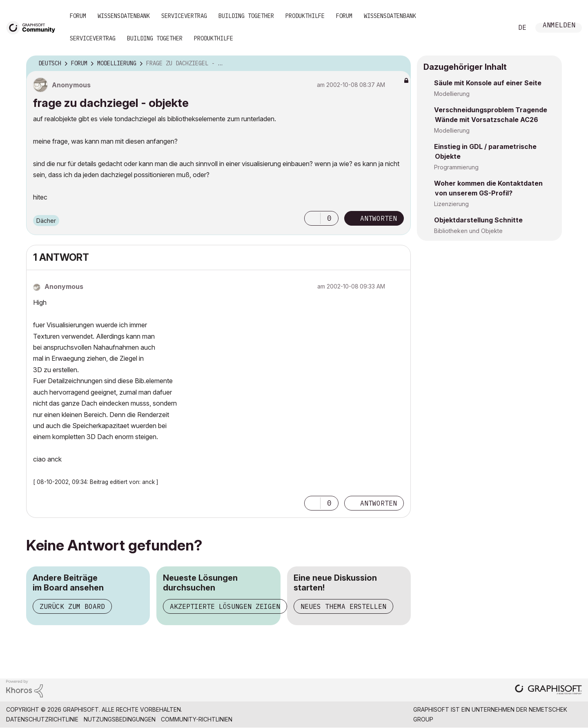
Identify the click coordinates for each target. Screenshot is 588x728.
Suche (498, 28)
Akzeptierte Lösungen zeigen (225, 606)
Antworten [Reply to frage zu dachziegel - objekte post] (379, 218)
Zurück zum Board (72, 606)
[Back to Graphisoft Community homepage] (33, 27)
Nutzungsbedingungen (120, 719)
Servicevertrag (184, 16)
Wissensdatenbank (124, 16)
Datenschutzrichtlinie (42, 719)
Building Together (246, 16)
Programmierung (456, 167)
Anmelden (559, 26)
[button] (312, 218)
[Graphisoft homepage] (548, 690)
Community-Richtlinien (197, 719)
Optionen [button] (399, 64)
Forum (78, 16)
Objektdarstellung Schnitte (478, 220)
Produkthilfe (305, 16)
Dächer (46, 221)
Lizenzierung (451, 204)
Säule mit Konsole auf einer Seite (488, 83)
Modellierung (452, 94)
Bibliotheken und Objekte (468, 231)
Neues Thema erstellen (343, 606)
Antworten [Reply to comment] (379, 503)
